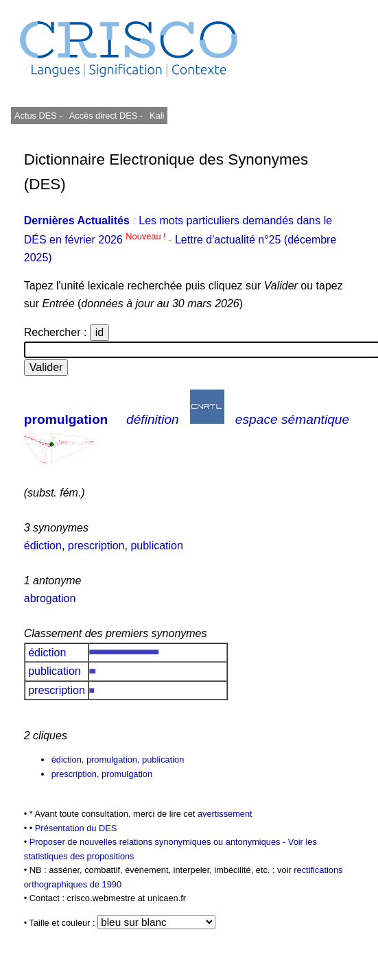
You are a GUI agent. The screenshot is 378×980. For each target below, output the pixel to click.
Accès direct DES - (106, 116)
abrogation (50, 598)
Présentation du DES (76, 828)
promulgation (66, 419)
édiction (43, 546)
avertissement (225, 814)
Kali (157, 116)
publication (157, 546)
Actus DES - (38, 116)
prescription (96, 546)
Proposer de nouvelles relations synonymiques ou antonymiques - (159, 842)
